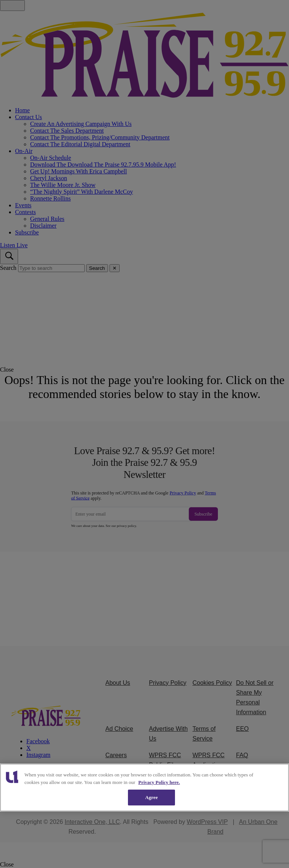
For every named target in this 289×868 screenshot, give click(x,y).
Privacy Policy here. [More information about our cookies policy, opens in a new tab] (159, 782)
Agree (152, 797)
